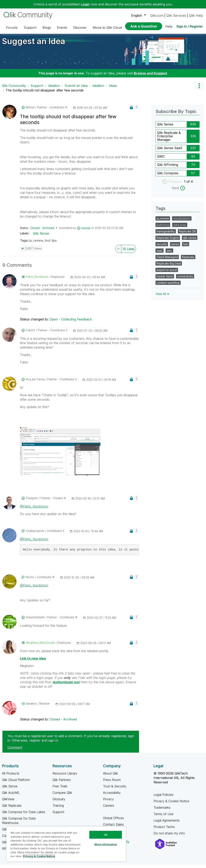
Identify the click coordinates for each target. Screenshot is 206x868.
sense (175, 247)
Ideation (54, 89)
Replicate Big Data (169, 266)
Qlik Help (196, 15)
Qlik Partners (62, 783)
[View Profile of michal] (30, 110)
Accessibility (112, 796)
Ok (106, 835)
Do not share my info (170, 836)
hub (186, 247)
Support (37, 89)
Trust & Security (115, 789)
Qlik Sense (41, 236)
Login (85, 4)
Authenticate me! (66, 685)
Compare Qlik (62, 796)
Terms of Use (163, 817)
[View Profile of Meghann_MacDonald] (40, 646)
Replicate (188, 260)
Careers (109, 808)
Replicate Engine (168, 241)
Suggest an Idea (34, 44)
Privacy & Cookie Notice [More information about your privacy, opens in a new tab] (39, 856)
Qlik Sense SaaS (170, 151)
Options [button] (199, 89)
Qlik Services (176, 15)
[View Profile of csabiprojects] (35, 534)
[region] (66, 844)
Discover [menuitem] (80, 28)
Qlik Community (14, 89)
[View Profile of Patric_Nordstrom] (37, 280)
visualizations (182, 221)
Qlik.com (157, 15)
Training (58, 808)
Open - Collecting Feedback (71, 322)
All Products (11, 776)
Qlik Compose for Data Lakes (24, 815)
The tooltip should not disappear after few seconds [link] (45, 93)
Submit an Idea (76, 89)
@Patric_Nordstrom (34, 509)
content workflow (168, 286)
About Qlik (110, 776)
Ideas (113, 89)
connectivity (185, 279)
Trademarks (162, 811)
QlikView (8, 802)
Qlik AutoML (11, 796)
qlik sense (190, 241)
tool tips (51, 243)
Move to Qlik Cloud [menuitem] (107, 28)
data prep (180, 228)
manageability (166, 234)
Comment (15, 750)
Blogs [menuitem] (47, 28)
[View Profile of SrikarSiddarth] (35, 620)
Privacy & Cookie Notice (171, 804)
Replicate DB (187, 234)
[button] (136, 110)
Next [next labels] (175, 191)
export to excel (167, 273)
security (162, 247)
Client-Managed (167, 260)
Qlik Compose (168, 176)
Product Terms (164, 830)
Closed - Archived (42, 231)
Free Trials (60, 789)
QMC (161, 159)
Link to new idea (33, 661)
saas (160, 254)
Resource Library (65, 776)
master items (165, 279)
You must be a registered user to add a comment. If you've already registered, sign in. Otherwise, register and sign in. (71, 741)
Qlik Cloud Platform (16, 783)
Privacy (108, 802)
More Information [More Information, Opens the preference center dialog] (106, 844)
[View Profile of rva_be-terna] (35, 382)
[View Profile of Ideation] (31, 707)
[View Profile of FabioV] (30, 333)
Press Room (112, 783)
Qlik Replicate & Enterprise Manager (169, 139)
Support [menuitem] (30, 28)
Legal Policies (163, 798)
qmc (169, 254)
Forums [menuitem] (12, 28)
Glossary (59, 802)
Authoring (163, 228)
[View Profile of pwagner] (32, 501)
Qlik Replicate (12, 808)
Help (169, 26)
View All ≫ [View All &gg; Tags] (163, 297)
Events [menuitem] (62, 28)
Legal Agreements (167, 823)
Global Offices (113, 821)
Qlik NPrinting (168, 168)
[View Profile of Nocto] (30, 580)
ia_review (36, 243)
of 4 (190, 185)
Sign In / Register (190, 26)
